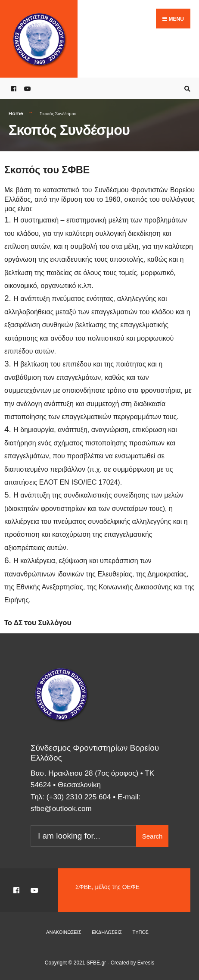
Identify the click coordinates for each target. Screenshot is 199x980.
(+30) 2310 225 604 (79, 797)
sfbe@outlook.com (61, 809)
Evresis (146, 963)
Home (16, 113)
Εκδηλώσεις (107, 932)
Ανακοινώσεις (64, 932)
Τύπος (141, 932)
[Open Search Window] (186, 89)
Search (152, 836)
